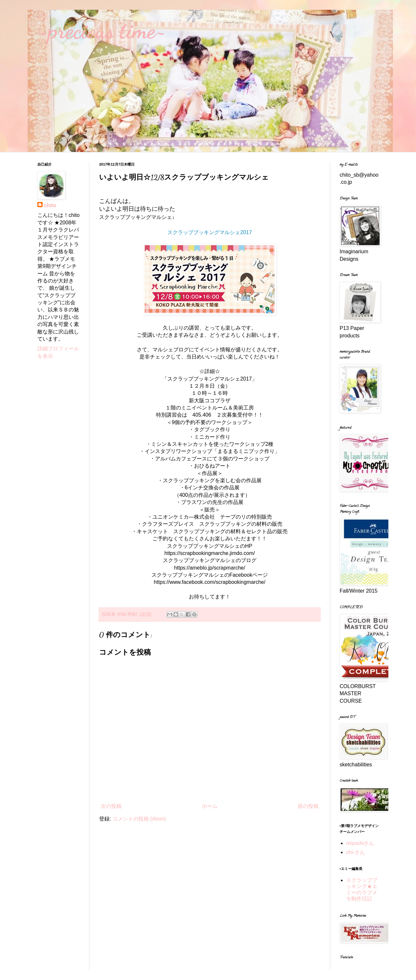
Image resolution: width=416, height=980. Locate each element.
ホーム (210, 806)
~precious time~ (102, 31)
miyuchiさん (360, 843)
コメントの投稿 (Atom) (139, 819)
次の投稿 (111, 806)
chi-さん (356, 852)
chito (50, 205)
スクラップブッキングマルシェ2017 (210, 232)
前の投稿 (308, 806)
